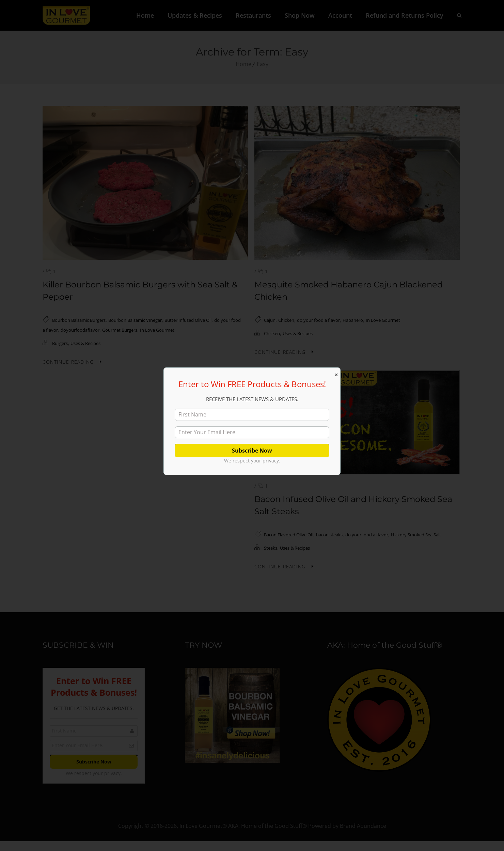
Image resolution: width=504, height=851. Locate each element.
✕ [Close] (336, 375)
